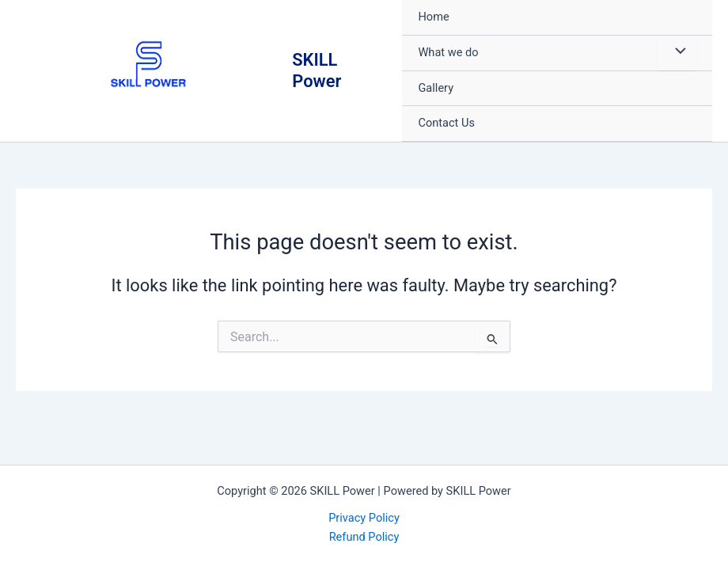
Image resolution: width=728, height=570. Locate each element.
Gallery (436, 88)
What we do (448, 52)
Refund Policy (364, 537)
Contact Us (446, 123)
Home (433, 17)
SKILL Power (317, 70)
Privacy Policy (364, 518)
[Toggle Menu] (677, 53)
